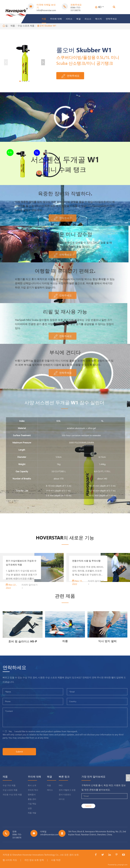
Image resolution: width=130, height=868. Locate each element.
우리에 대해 (56, 19)
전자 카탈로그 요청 (67, 790)
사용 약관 (56, 860)
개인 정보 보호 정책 (34, 860)
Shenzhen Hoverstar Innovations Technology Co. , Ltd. (38, 855)
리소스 (88, 19)
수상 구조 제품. (9, 785)
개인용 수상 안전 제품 (12, 794)
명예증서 (32, 794)
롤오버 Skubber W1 (47, 26)
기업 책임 (32, 804)
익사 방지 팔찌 (107, 641)
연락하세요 (14, 667)
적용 (49, 785)
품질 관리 (32, 799)
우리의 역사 (33, 790)
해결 (79, 19)
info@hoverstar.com (46, 10)
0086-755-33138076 (76, 9)
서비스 (69, 19)
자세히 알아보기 (29, 586)
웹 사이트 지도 (10, 860)
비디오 (62, 799)
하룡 (65, 641)
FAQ (61, 785)
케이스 (50, 790)
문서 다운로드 (65, 794)
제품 (44, 19)
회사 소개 (32, 785)
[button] (20, 81)
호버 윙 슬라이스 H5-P (23, 641)
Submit (19, 752)
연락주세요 (111, 19)
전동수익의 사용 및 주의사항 (86, 561)
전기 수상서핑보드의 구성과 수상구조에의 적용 (21, 563)
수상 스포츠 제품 (26, 26)
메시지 (99, 19)
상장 (30, 808)
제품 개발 (32, 813)
